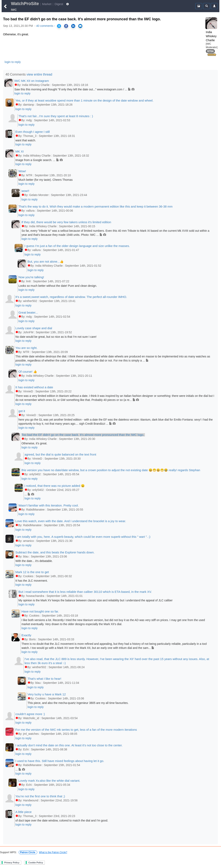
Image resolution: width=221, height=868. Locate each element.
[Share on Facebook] (66, 26)
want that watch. (26, 140)
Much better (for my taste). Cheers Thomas (46, 180)
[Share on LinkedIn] (73, 26)
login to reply (13, 62)
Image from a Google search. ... (39, 160)
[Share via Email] (80, 26)
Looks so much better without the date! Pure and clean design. (58, 286)
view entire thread (39, 74)
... (29, 494)
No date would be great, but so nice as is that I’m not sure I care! (56, 337)
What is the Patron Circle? (53, 852)
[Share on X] (59, 26)
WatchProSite (25, 4)
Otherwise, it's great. (34, 443)
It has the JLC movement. (32, 581)
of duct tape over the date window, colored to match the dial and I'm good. (62, 820)
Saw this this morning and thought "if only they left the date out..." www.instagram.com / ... (74, 89)
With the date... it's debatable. (34, 561)
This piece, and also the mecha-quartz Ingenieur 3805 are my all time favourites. (78, 703)
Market (47, 4)
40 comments (45, 26)
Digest (59, 4)
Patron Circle (28, 852)
